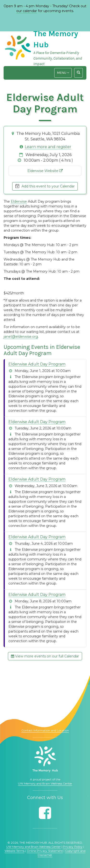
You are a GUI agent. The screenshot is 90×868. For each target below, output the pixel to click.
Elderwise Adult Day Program (37, 364)
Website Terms (15, 851)
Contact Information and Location (45, 730)
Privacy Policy (73, 847)
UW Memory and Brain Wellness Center (45, 783)
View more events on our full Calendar (45, 656)
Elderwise (19, 201)
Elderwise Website (45, 171)
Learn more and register (48, 147)
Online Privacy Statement (45, 851)
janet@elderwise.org (21, 337)
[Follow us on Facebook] (45, 813)
